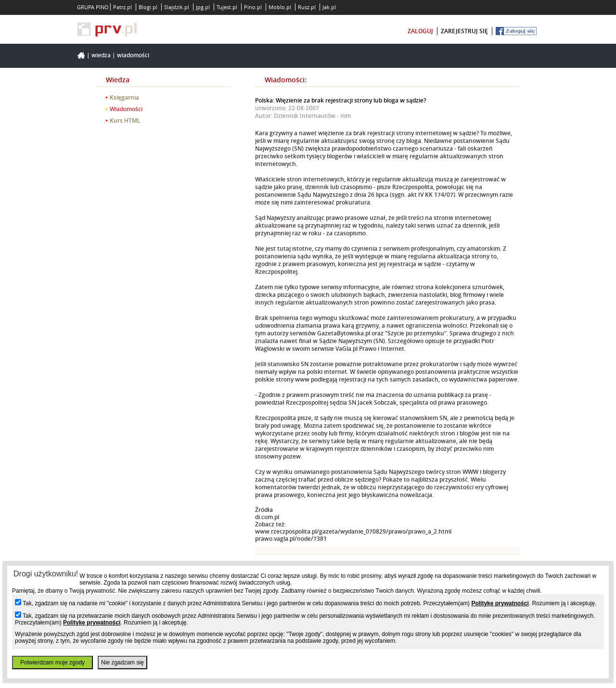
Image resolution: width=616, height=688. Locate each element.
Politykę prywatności (500, 603)
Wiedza (101, 55)
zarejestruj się (464, 31)
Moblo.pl (280, 7)
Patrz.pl (122, 7)
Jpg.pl (203, 7)
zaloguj (420, 31)
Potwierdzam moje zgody (52, 663)
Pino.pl (253, 7)
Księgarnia (124, 97)
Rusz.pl (307, 7)
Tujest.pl (227, 7)
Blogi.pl (148, 7)
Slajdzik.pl (177, 7)
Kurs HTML (125, 121)
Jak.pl (329, 7)
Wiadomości (133, 55)
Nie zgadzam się (122, 663)
